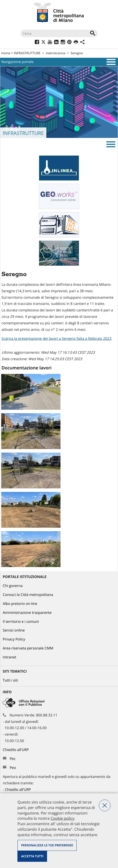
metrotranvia (55, 53)
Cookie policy (62, 818)
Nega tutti (105, 805)
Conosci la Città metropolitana (28, 595)
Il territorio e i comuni (21, 622)
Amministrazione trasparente (27, 613)
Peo (13, 768)
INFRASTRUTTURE (27, 53)
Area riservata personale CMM (28, 648)
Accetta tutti (32, 856)
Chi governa (13, 586)
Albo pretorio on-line (20, 604)
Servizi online (14, 630)
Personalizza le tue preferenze (47, 845)
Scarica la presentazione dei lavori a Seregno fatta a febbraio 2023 (56, 339)
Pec (13, 759)
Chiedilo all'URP (16, 750)
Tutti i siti (10, 680)
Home (6, 53)
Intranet (9, 657)
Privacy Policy (14, 639)
